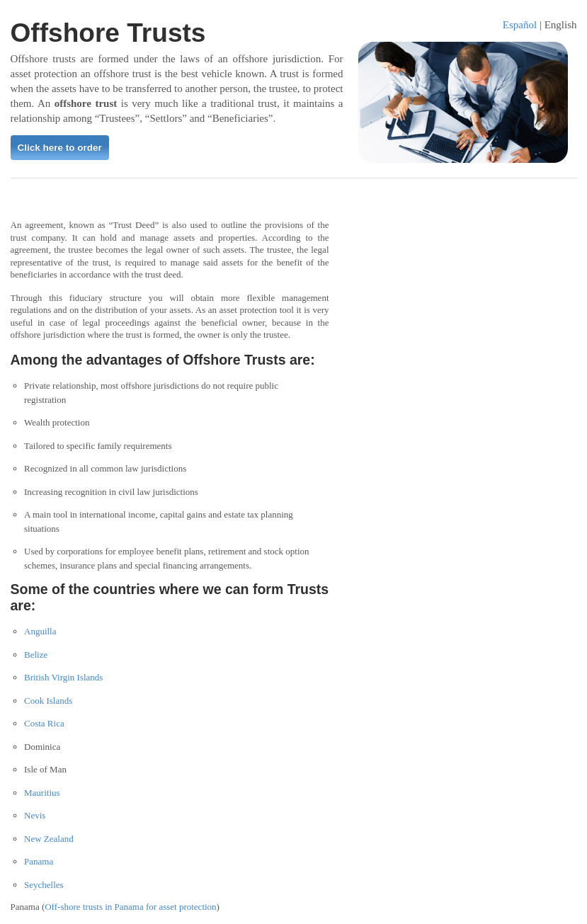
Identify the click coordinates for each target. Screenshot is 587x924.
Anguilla (40, 631)
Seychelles (44, 885)
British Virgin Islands (63, 677)
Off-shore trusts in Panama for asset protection (130, 907)
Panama (39, 861)
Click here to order (60, 148)
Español (520, 25)
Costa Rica (44, 723)
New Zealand (49, 839)
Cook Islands (48, 701)
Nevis (35, 815)
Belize (36, 655)
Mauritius (42, 793)
